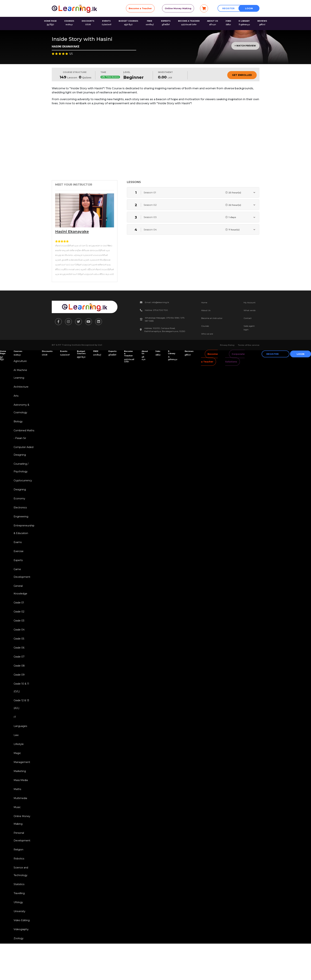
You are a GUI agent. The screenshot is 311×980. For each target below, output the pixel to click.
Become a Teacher (140, 8)
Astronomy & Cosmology (21, 409)
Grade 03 (19, 621)
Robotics (19, 859)
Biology (18, 421)
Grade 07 (19, 657)
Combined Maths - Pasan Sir (24, 434)
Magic (17, 753)
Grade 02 (19, 612)
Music (17, 807)
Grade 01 (19, 603)
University (19, 911)
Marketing (20, 771)
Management (22, 762)
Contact (248, 318)
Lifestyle (19, 744)
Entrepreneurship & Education (24, 529)
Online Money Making (178, 8)
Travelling (19, 893)
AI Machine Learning (20, 374)
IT (15, 717)
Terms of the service (249, 345)
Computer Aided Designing (23, 451)
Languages (20, 726)
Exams (18, 542)
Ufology (18, 902)
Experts (18, 560)
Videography (21, 929)
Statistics (19, 884)
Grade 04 (19, 630)
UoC (100, 345)
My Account (250, 302)
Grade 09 (19, 675)
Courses (205, 326)
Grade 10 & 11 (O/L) (21, 688)
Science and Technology (21, 871)
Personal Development (22, 837)
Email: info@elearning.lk (157, 302)
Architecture (21, 387)
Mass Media (21, 780)
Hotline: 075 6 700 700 (156, 310)
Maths (17, 789)
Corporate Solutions (235, 358)
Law (16, 735)
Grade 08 (19, 666)
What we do (250, 310)
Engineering (21, 517)
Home (204, 302)
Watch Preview (245, 46)
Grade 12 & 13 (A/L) (21, 704)
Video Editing (22, 920)
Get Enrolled (242, 75)
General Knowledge (20, 590)
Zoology (19, 938)
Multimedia (20, 798)
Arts (16, 396)
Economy (19, 499)
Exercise (19, 551)
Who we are (207, 334)
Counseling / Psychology (21, 468)
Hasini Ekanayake (72, 232)
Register (228, 8)
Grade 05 (19, 639)
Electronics (20, 508)
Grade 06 (19, 648)
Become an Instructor (212, 318)
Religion (18, 850)
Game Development (22, 573)
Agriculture (20, 361)
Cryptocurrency (23, 480)
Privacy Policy (227, 345)
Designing (20, 489)
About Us (206, 310)
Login (249, 8)
